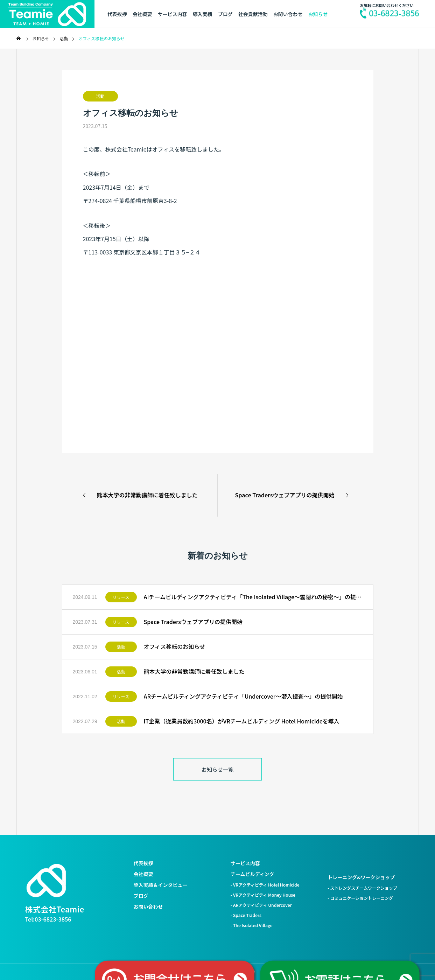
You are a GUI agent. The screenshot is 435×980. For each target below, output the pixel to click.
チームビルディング (252, 874)
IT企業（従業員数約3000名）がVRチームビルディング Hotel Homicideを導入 (242, 721)
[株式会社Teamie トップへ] (46, 881)
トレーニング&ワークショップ (361, 877)
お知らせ (318, 14)
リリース (121, 597)
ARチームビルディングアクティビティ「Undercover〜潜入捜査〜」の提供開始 (243, 696)
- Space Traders (246, 915)
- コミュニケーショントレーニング (360, 898)
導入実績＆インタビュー (161, 885)
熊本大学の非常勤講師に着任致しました (194, 671)
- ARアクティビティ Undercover (261, 905)
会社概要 (142, 14)
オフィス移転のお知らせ (174, 646)
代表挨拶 (117, 14)
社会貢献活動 (253, 14)
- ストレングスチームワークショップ (362, 888)
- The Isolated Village (252, 925)
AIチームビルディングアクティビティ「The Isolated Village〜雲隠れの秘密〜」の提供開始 (253, 597)
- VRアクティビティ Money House (263, 895)
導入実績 (203, 14)
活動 (100, 96)
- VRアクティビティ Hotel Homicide (265, 885)
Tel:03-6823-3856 (48, 919)
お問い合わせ (288, 14)
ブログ (225, 14)
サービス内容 (173, 14)
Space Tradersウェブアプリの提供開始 (193, 622)
